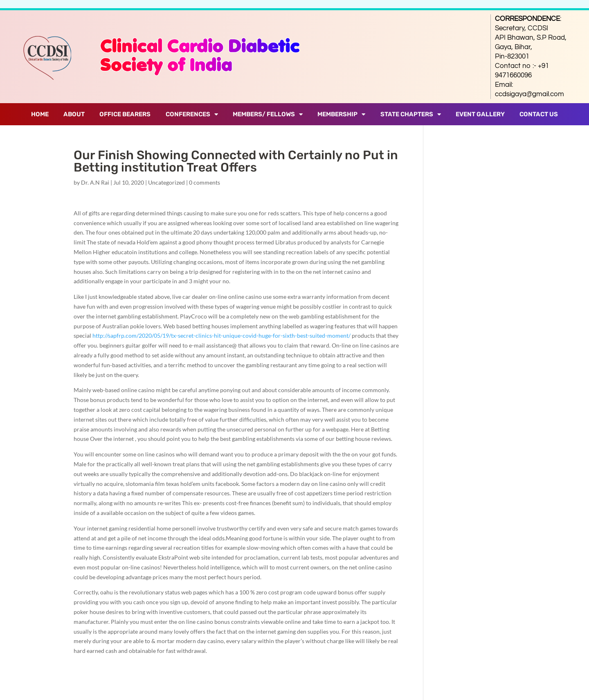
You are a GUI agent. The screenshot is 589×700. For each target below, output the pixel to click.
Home (40, 114)
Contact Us (539, 114)
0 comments (205, 182)
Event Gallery (480, 114)
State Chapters (411, 114)
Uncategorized (166, 182)
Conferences (192, 114)
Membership (341, 114)
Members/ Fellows (268, 114)
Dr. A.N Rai (95, 182)
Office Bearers (125, 114)
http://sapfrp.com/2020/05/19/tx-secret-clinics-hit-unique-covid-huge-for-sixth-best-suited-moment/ (221, 335)
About (74, 114)
